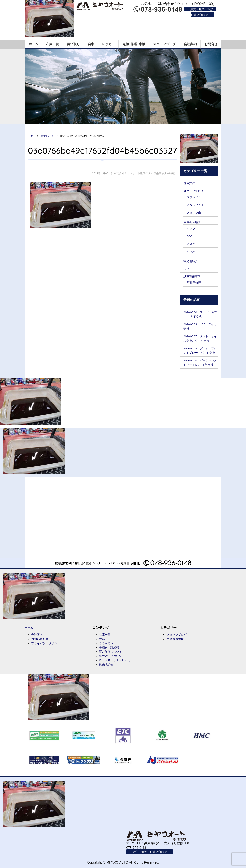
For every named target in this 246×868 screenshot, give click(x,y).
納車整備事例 (193, 277)
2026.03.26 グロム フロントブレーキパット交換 (200, 360)
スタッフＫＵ (197, 196)
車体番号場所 (193, 222)
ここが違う (107, 660)
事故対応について (112, 674)
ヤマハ (192, 252)
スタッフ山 (195, 212)
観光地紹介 (192, 262)
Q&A (187, 270)
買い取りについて (112, 669)
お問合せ (211, 43)
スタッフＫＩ (197, 204)
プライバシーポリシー (48, 660)
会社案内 (190, 43)
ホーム (33, 43)
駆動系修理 (195, 284)
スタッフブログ (164, 43)
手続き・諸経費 (110, 665)
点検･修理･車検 (134, 43)
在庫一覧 (52, 43)
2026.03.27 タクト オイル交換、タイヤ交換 (200, 343)
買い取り (73, 43)
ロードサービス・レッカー (119, 678)
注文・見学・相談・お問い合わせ (201, 12)
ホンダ (192, 228)
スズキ (192, 244)
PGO (190, 236)
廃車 (91, 43)
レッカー (108, 43)
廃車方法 (190, 182)
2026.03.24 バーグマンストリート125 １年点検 (201, 377)
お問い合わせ (41, 656)
